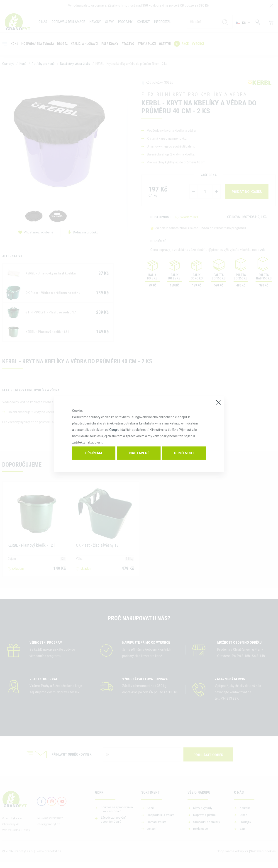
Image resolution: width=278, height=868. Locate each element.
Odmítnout (184, 453)
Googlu (114, 430)
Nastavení (139, 453)
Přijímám (94, 453)
